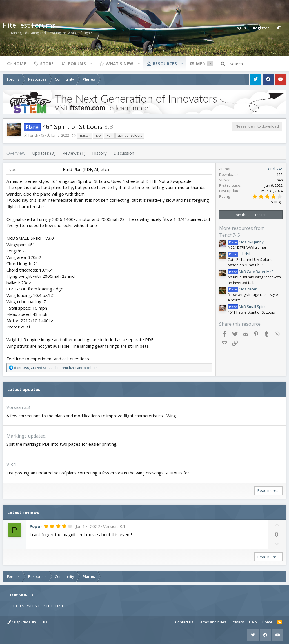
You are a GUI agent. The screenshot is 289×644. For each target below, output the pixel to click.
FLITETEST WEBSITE (26, 606)
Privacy (238, 622)
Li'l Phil (239, 254)
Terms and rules (212, 622)
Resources (165, 63)
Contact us (184, 622)
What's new (119, 63)
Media (203, 63)
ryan (109, 135)
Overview (16, 153)
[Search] (258, 64)
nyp (98, 135)
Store (47, 63)
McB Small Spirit (247, 307)
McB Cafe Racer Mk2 (251, 272)
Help (253, 622)
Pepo (35, 526)
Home (20, 63)
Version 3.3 (18, 407)
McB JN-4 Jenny (246, 242)
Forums (77, 63)
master (85, 135)
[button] (91, 63)
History (99, 153)
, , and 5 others (56, 368)
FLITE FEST (55, 606)
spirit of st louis (130, 135)
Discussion (124, 153)
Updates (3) (44, 153)
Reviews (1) (74, 153)
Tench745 (36, 135)
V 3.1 (11, 465)
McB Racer (242, 289)
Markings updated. (26, 436)
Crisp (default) (22, 622)
